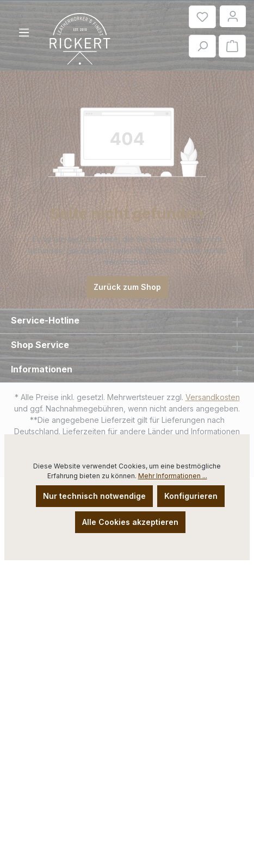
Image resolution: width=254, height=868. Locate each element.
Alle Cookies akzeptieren (130, 522)
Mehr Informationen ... (173, 476)
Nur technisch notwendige (94, 496)
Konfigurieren (191, 496)
